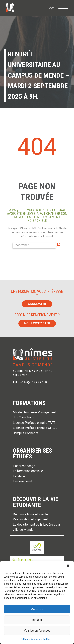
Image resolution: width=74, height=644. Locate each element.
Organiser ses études (32, 454)
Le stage (19, 476)
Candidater (37, 304)
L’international (22, 481)
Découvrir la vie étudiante (36, 502)
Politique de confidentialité (35, 639)
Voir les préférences (37, 631)
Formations (29, 403)
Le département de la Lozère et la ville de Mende (36, 527)
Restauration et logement (30, 519)
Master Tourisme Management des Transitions (34, 415)
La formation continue (28, 471)
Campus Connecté (26, 433)
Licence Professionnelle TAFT (34, 423)
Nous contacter (37, 323)
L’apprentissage (24, 466)
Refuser (37, 620)
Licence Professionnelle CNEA (35, 428)
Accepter (37, 609)
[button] (68, 566)
